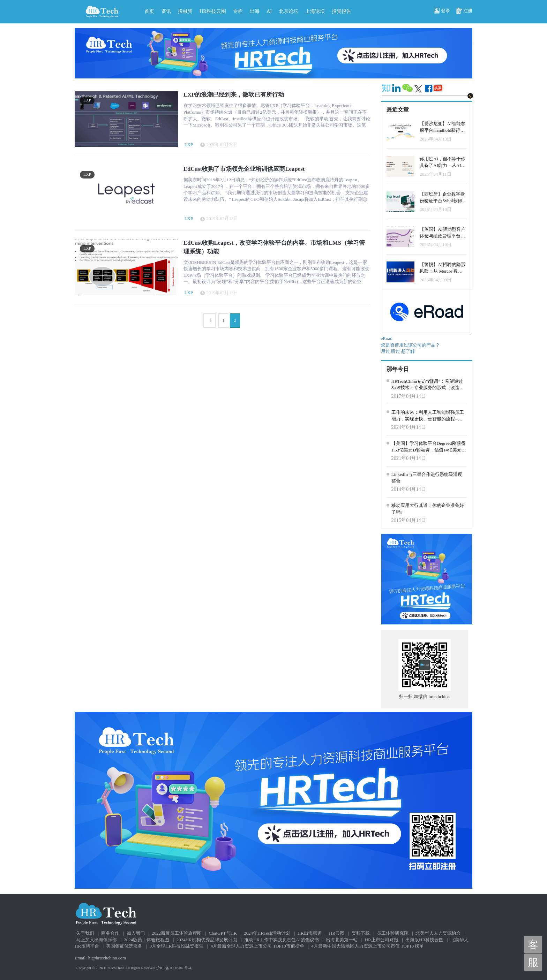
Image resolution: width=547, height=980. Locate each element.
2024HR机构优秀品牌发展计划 (207, 940)
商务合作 (110, 933)
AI (269, 11)
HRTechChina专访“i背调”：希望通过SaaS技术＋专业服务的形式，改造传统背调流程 (428, 385)
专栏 (238, 11)
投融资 (185, 11)
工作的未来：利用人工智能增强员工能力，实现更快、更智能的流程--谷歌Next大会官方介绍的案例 (428, 416)
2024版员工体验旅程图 (147, 940)
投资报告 (342, 11)
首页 (149, 11)
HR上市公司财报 (382, 940)
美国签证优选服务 (124, 946)
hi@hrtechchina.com (107, 958)
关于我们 (85, 933)
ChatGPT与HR (223, 933)
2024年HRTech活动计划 (267, 933)
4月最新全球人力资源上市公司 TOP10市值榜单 (257, 946)
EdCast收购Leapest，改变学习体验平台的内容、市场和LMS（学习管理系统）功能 (274, 247)
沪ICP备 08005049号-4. (174, 968)
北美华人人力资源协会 (438, 933)
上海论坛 (315, 11)
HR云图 (337, 933)
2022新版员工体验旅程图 (177, 933)
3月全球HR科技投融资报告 (177, 946)
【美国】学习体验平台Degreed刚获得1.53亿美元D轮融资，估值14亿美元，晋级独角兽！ (429, 447)
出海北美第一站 (342, 940)
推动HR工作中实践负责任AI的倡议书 (282, 940)
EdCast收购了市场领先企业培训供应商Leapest (244, 169)
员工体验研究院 (393, 933)
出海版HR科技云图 (424, 940)
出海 (255, 11)
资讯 (166, 11)
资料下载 (361, 933)
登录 (442, 11)
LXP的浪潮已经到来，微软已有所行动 (234, 95)
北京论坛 (289, 11)
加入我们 (136, 933)
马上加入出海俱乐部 (96, 940)
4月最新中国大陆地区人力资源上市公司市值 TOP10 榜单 (368, 946)
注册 (464, 11)
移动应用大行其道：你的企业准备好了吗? (428, 509)
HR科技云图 (213, 11)
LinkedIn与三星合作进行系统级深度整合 (427, 478)
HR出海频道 (310, 933)
